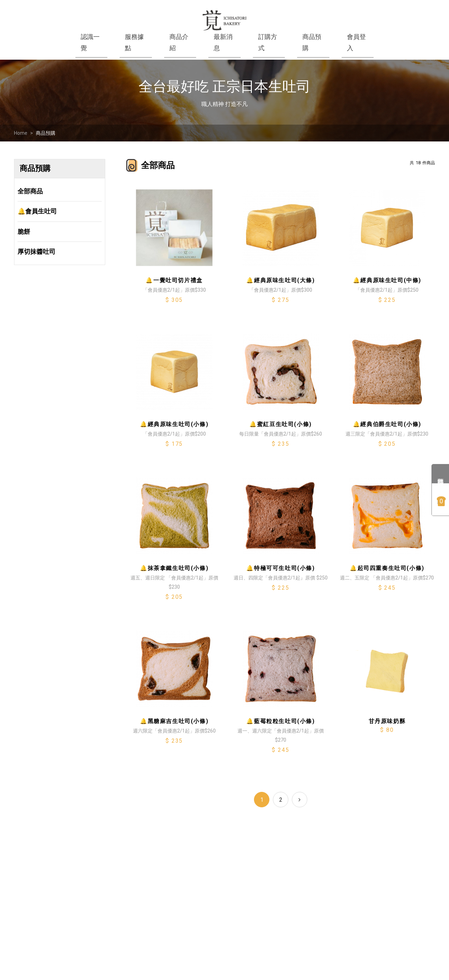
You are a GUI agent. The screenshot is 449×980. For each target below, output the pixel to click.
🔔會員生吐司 (37, 211)
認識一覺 (90, 42)
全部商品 (30, 191)
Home (21, 133)
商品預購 (46, 133)
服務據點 (134, 42)
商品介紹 (179, 42)
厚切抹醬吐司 (36, 251)
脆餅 (24, 231)
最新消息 (223, 42)
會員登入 (356, 42)
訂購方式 (268, 42)
